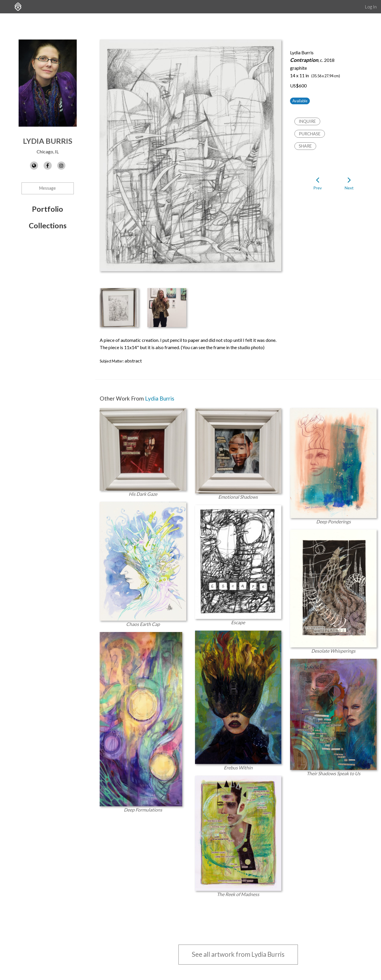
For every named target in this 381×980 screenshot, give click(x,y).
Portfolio (48, 209)
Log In (371, 7)
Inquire (307, 121)
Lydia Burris (48, 141)
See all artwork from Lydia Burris (238, 954)
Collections (48, 225)
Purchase (310, 134)
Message (48, 188)
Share (305, 146)
